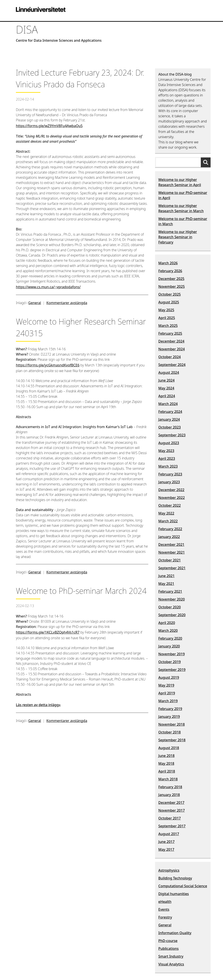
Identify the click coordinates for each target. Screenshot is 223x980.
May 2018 (166, 763)
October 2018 (170, 732)
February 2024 (170, 412)
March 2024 (168, 404)
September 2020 (172, 615)
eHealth (165, 902)
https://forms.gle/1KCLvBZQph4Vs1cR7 (48, 632)
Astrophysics (169, 870)
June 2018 (166, 756)
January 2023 (169, 482)
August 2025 (169, 302)
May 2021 (166, 584)
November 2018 (171, 724)
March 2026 (168, 263)
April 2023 (167, 459)
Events (164, 909)
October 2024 (170, 357)
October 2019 (170, 662)
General (35, 303)
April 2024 (167, 396)
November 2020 (171, 599)
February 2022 (170, 529)
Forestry (165, 917)
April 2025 (167, 318)
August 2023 (169, 443)
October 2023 (170, 427)
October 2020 (170, 607)
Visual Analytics (171, 964)
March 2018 (168, 779)
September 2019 (172, 670)
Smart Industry (171, 956)
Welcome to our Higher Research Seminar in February (178, 237)
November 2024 (171, 349)
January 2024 (169, 419)
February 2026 (170, 271)
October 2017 (170, 818)
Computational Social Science (183, 886)
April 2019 (167, 693)
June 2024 (166, 380)
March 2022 (168, 521)
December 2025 (171, 279)
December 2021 (171, 545)
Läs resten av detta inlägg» (38, 705)
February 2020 (170, 638)
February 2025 (170, 333)
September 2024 (172, 365)
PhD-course (168, 941)
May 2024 (166, 388)
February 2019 (170, 709)
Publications (168, 949)
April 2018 (167, 771)
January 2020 (169, 646)
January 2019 (169, 717)
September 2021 (172, 568)
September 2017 (172, 826)
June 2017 (166, 842)
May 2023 (166, 451)
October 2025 (170, 294)
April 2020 (167, 623)
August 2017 (169, 834)
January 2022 (169, 537)
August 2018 (169, 748)
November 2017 (171, 810)
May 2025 (166, 310)
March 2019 (168, 701)
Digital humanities (174, 894)
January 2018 (169, 795)
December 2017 (171, 803)
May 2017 (166, 849)
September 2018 (172, 740)
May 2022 (166, 513)
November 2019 (171, 654)
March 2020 (168, 631)
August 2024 (169, 372)
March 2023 (168, 466)
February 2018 (170, 787)
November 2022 (171, 498)
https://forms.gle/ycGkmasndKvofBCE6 (48, 365)
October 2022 (170, 505)
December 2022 (171, 490)
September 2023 (172, 435)
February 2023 (170, 474)
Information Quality (175, 933)
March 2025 (168, 326)
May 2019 (166, 685)
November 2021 (171, 552)
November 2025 (171, 286)
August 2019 (169, 677)
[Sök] (207, 162)
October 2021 (170, 560)
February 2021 (170, 591)
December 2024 (171, 341)
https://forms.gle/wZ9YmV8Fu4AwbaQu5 (49, 126)
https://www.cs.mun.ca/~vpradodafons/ (48, 287)
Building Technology (175, 878)
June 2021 (166, 576)
